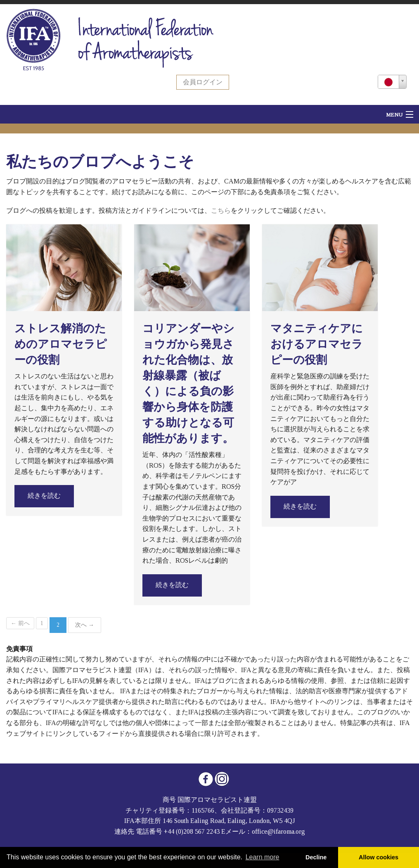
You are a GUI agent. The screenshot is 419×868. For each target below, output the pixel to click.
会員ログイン (203, 82)
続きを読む (44, 496)
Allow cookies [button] (379, 857)
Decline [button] (316, 857)
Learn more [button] (263, 857)
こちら (221, 210)
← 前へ (20, 623)
